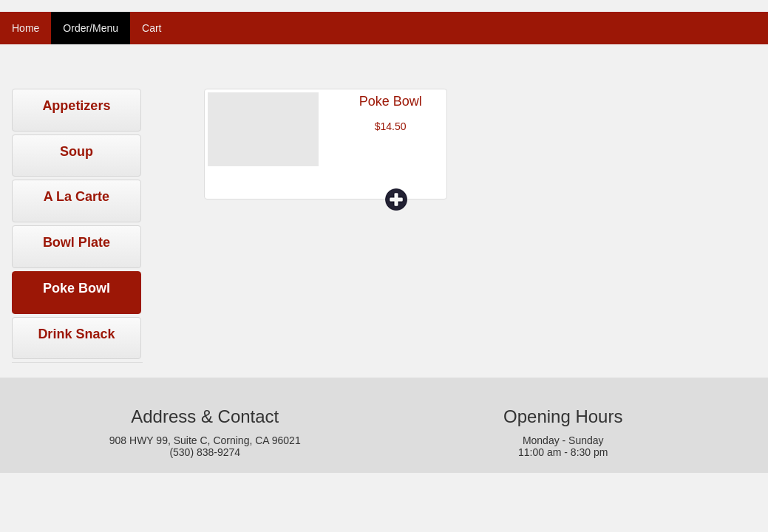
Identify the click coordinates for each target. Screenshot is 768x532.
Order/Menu (91, 28)
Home (26, 28)
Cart (152, 28)
